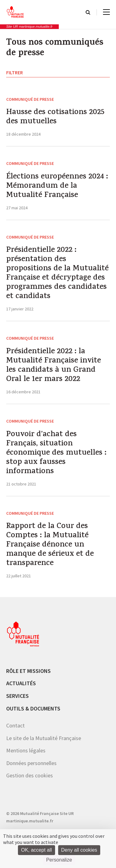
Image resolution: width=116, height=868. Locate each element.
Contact (15, 725)
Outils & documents (33, 708)
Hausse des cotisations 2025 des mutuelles (55, 117)
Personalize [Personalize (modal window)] (59, 860)
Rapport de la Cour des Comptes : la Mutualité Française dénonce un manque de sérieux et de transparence (50, 545)
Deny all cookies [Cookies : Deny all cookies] (79, 850)
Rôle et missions (28, 671)
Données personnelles (31, 763)
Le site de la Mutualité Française (44, 738)
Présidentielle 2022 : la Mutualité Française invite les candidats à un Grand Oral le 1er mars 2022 (54, 366)
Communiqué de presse (30, 99)
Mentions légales (26, 750)
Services (17, 696)
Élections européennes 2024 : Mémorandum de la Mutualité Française (57, 186)
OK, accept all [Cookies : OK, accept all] (37, 850)
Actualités (21, 683)
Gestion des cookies (30, 775)
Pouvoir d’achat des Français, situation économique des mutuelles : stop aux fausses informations (56, 453)
